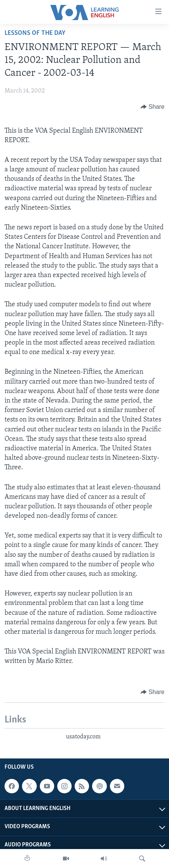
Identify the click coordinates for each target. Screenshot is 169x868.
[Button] (153, 107)
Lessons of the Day (35, 33)
